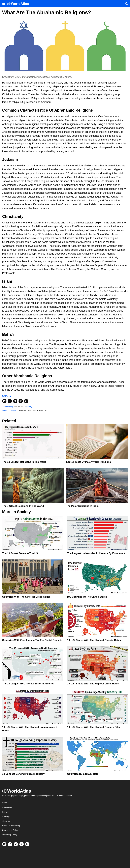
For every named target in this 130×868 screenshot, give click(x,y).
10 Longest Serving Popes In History (23, 774)
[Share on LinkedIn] (26, 401)
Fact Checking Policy (11, 825)
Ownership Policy (10, 835)
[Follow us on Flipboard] (4, 844)
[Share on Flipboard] (4, 401)
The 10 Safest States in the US (20, 553)
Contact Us (7, 807)
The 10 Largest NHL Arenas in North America (28, 684)
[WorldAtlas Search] (126, 4)
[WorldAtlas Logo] (19, 4)
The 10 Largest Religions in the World (24, 462)
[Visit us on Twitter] (16, 844)
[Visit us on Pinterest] (22, 844)
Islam (7, 281)
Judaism (10, 160)
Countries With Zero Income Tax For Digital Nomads (32, 640)
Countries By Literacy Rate (83, 774)
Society (29, 407)
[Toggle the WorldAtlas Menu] (4, 4)
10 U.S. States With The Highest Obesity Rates (94, 640)
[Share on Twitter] (15, 401)
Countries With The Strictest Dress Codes (26, 597)
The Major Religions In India (82, 506)
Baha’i (8, 334)
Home (5, 803)
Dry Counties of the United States (87, 597)
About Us (6, 821)
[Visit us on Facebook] (10, 844)
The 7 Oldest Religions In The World (23, 506)
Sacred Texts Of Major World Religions (89, 462)
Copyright (6, 816)
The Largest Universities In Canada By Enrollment (96, 553)
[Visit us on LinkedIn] (27, 844)
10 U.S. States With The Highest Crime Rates (93, 684)
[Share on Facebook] (10, 401)
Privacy (5, 812)
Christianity (13, 217)
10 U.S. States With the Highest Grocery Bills (93, 727)
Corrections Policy (10, 830)
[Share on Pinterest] (21, 401)
